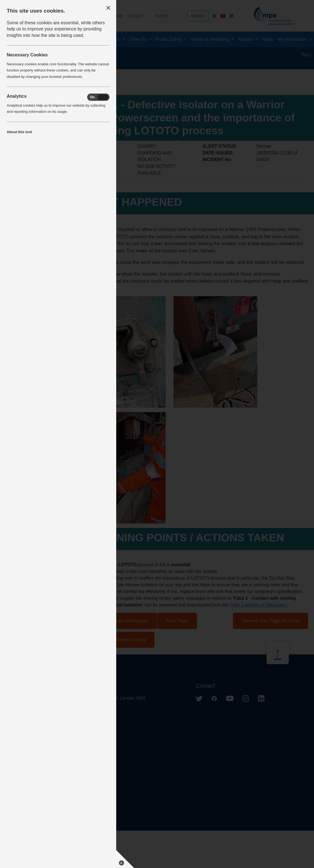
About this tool (19, 132)
